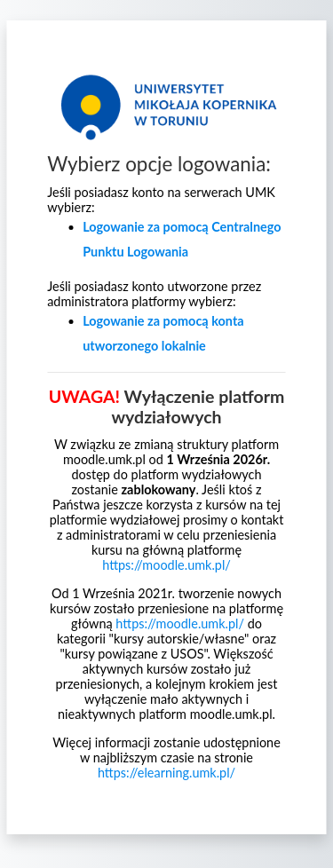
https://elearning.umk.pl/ (166, 773)
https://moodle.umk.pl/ (166, 565)
